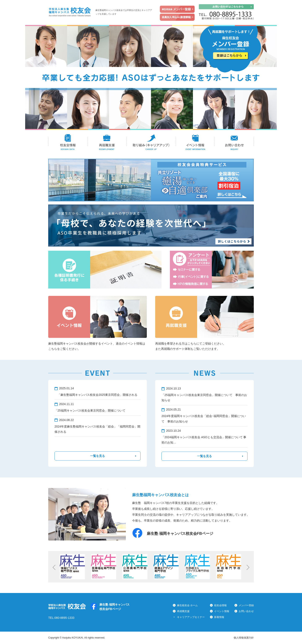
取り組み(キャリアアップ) (151, 142)
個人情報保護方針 (244, 638)
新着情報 (219, 617)
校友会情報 (68, 142)
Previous (54, 567)
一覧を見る (98, 456)
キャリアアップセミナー (191, 617)
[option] (73, 567)
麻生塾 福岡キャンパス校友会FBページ (180, 534)
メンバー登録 (246, 605)
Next (248, 567)
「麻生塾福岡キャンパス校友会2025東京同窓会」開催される (96, 395)
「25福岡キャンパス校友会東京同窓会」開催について (90, 411)
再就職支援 (107, 142)
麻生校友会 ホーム (187, 605)
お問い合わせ (234, 142)
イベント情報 (195, 142)
